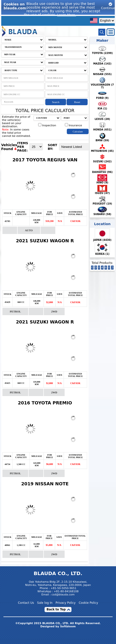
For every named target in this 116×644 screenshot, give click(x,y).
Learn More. (67, 15)
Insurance (73, 125)
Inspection (47, 125)
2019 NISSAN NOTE (45, 484)
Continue (108, 6)
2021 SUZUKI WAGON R (45, 241)
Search (56, 102)
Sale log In (45, 603)
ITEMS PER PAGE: (23, 147)
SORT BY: (52, 147)
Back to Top (56, 609)
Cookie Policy (88, 603)
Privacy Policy (66, 603)
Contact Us (26, 603)
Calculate (78, 131)
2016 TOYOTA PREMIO (45, 403)
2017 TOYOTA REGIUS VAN (45, 160)
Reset (77, 102)
